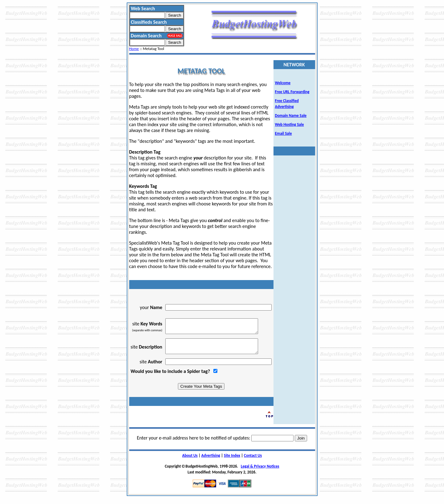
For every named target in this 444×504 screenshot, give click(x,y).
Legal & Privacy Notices (260, 472)
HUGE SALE (175, 36)
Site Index (232, 461)
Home (134, 49)
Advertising (211, 461)
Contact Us (253, 461)
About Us (190, 461)
